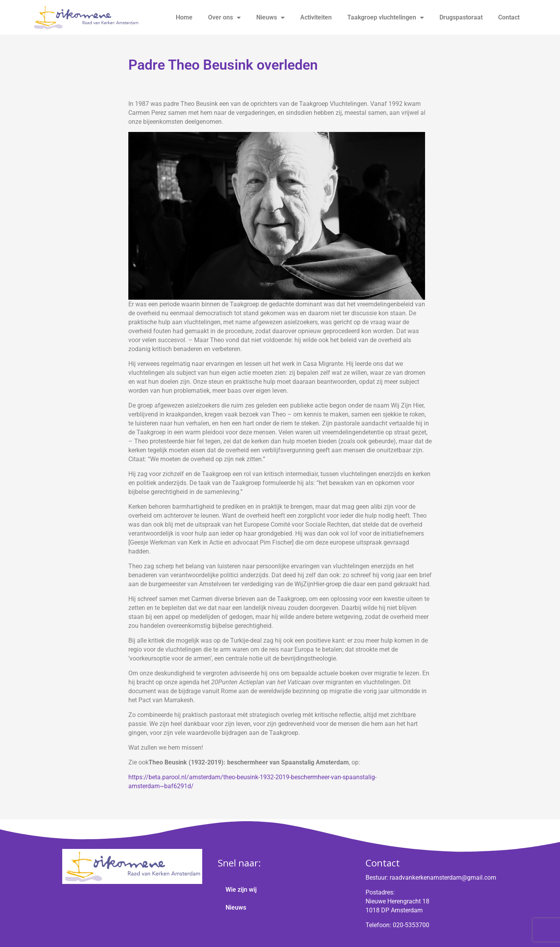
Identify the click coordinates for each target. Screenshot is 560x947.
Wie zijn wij (241, 890)
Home (184, 17)
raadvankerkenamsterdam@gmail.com (443, 878)
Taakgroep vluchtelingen (386, 18)
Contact (509, 17)
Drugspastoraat (461, 17)
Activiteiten (316, 17)
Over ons (224, 18)
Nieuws (270, 18)
